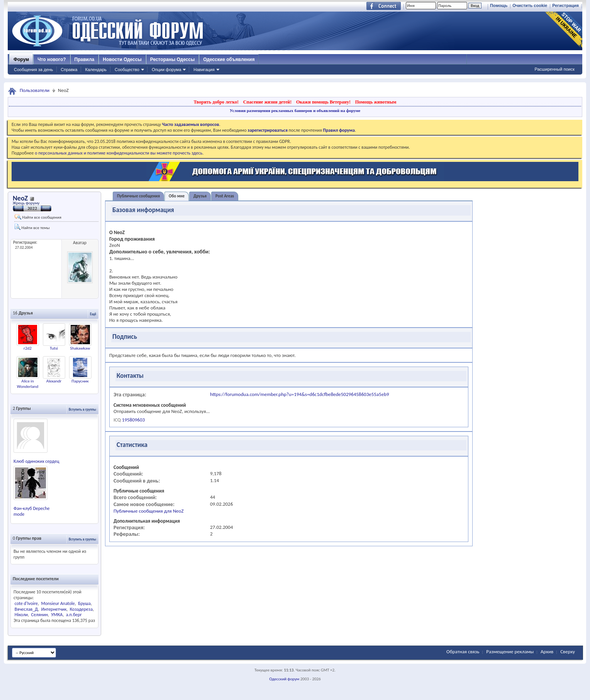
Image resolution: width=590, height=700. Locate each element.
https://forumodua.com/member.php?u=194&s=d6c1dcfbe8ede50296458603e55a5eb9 (300, 394)
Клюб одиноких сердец (36, 461)
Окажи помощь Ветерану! (323, 102)
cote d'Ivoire (26, 603)
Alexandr (54, 381)
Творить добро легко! (216, 102)
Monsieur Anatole (58, 603)
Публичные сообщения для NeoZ (149, 511)
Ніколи (21, 615)
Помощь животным (376, 102)
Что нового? (52, 59)
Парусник (80, 381)
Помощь (499, 5)
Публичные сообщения (138, 196)
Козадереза (81, 609)
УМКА (57, 615)
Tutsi (54, 348)
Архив (547, 652)
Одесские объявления (229, 59)
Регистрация (565, 5)
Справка (69, 70)
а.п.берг (74, 615)
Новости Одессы (122, 59)
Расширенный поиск (554, 69)
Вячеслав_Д (26, 609)
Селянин (40, 615)
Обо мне (177, 196)
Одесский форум (284, 679)
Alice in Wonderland (28, 384)
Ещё (93, 314)
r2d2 (28, 348)
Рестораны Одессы (173, 59)
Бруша (84, 603)
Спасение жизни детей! (267, 102)
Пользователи (35, 90)
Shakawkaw (80, 348)
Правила (85, 59)
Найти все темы (32, 227)
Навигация (204, 70)
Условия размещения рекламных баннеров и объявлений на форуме (295, 110)
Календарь (96, 70)
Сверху (568, 652)
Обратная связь (463, 652)
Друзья (200, 196)
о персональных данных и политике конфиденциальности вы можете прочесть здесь (119, 153)
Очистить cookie (530, 5)
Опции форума (166, 70)
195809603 (133, 420)
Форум (21, 59)
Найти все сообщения (38, 217)
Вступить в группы (82, 409)
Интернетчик (54, 609)
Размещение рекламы (510, 652)
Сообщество (127, 70)
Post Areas (225, 196)
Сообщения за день (33, 70)
